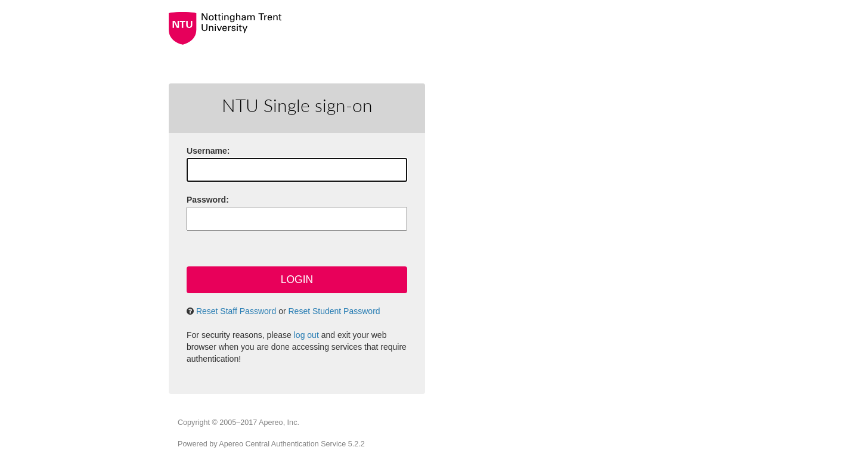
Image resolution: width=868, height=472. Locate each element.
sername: (208, 151)
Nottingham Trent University (390, 28)
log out (306, 335)
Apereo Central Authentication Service (292, 444)
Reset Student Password (334, 311)
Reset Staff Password (236, 311)
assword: (208, 200)
